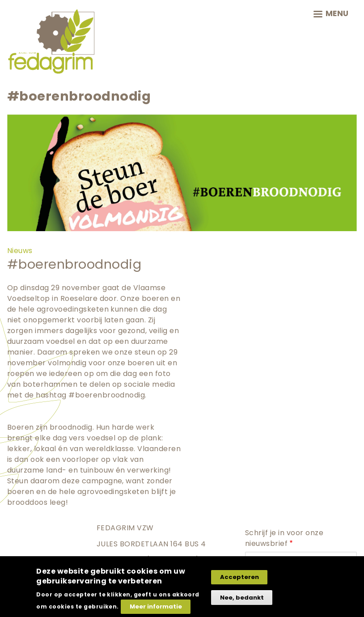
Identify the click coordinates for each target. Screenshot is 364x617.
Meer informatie (156, 606)
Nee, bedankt (242, 598)
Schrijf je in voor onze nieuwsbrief (284, 538)
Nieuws (20, 251)
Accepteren (239, 577)
